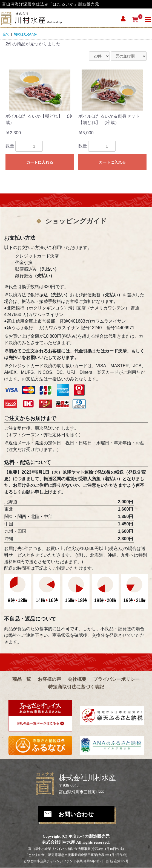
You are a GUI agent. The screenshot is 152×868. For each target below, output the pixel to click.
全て (6, 34)
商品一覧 (22, 679)
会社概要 (77, 679)
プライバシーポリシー (116, 679)
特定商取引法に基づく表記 (76, 687)
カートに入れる (40, 162)
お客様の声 (49, 679)
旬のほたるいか (25, 34)
